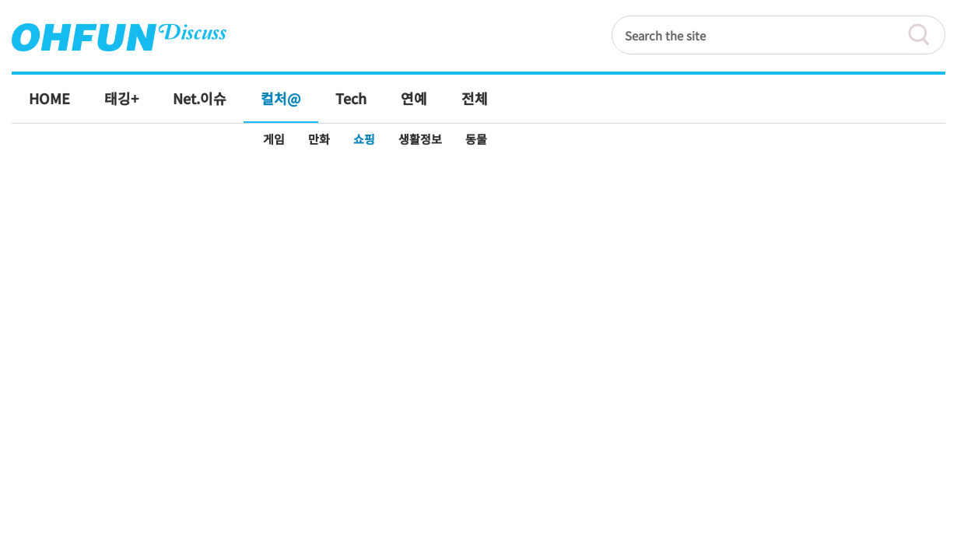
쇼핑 (364, 139)
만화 (319, 139)
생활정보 (420, 139)
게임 (274, 139)
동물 (476, 139)
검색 (926, 35)
